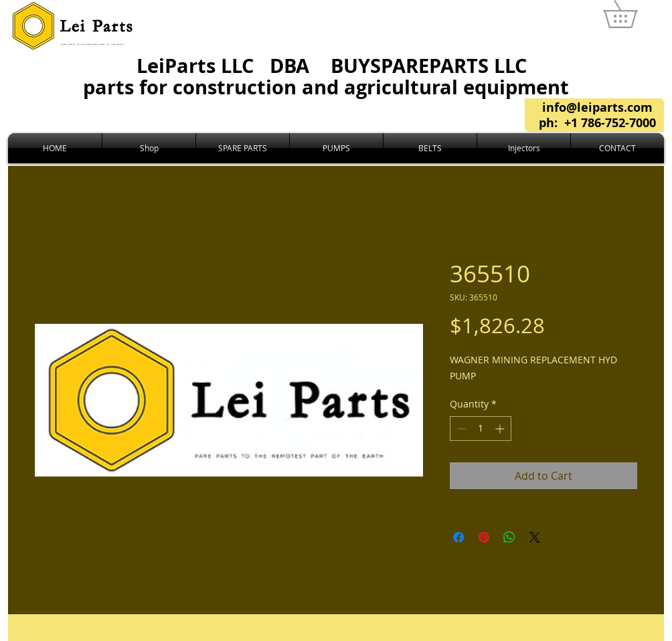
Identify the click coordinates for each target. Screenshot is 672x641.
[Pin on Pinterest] (484, 537)
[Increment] (501, 429)
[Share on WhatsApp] (509, 537)
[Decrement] (460, 429)
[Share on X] (535, 537)
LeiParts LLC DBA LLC (331, 76)
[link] (634, 14)
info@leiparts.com (597, 107)
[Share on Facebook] (458, 537)
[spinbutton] (481, 429)
